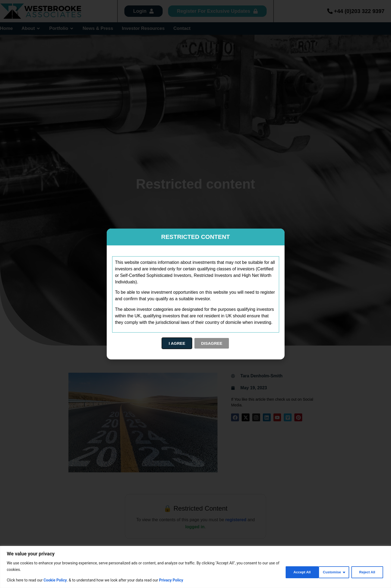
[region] (195, 567)
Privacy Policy (171, 580)
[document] (195, 294)
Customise (295, 571)
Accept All (367, 571)
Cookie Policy (55, 580)
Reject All (331, 571)
